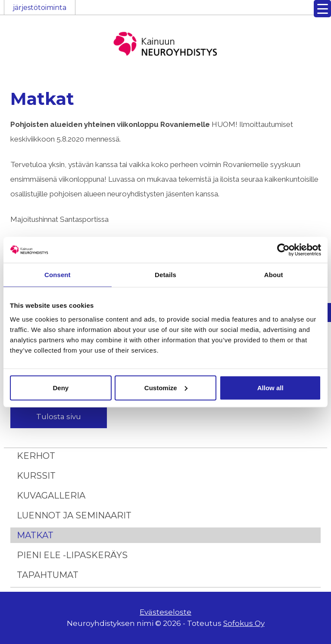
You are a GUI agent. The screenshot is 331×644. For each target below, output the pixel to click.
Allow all (270, 387)
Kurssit (36, 476)
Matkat (35, 535)
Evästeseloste (165, 612)
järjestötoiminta (40, 8)
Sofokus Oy (244, 623)
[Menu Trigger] (322, 9)
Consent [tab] (58, 275)
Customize (166, 387)
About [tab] (274, 275)
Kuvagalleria (51, 496)
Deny (61, 387)
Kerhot (36, 456)
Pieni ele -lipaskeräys (72, 555)
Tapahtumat (48, 575)
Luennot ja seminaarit (74, 515)
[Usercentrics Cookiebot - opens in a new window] (283, 250)
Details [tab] (165, 275)
